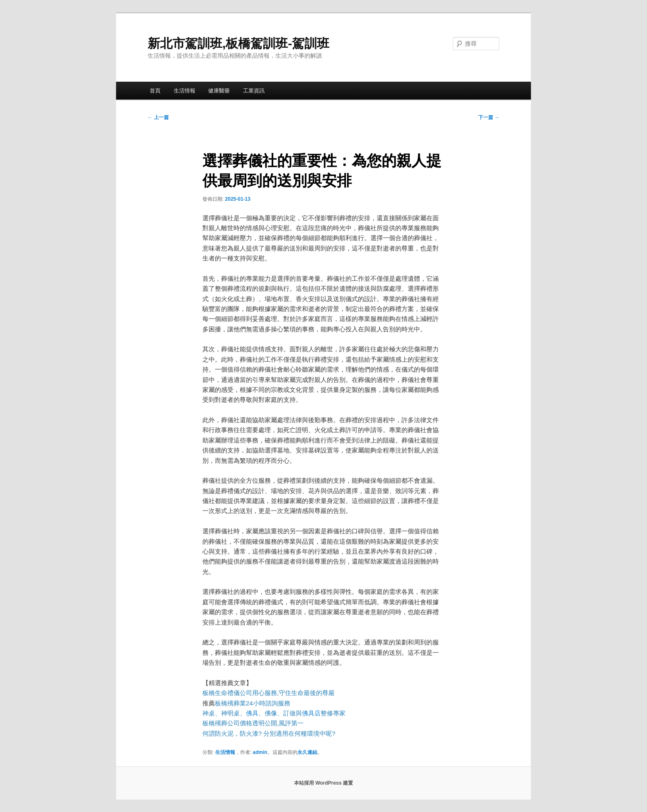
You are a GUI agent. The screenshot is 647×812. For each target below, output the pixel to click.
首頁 (155, 91)
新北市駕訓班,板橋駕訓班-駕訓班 (238, 43)
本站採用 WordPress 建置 (323, 783)
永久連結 (307, 752)
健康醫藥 (219, 91)
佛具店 (311, 713)
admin (260, 752)
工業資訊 (254, 91)
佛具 (252, 713)
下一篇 (489, 117)
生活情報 (185, 91)
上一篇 (158, 117)
